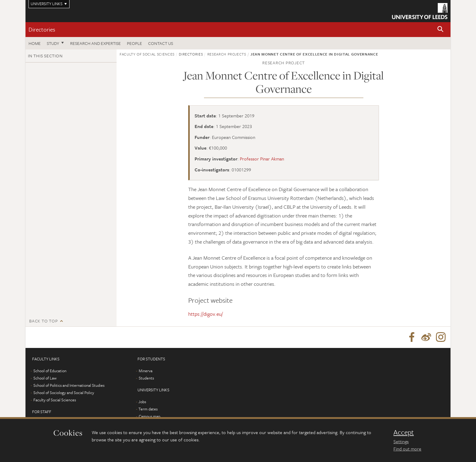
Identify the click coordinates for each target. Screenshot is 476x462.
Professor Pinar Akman (262, 159)
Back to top (43, 321)
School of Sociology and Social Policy (64, 393)
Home (35, 43)
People (134, 43)
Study (53, 43)
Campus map (150, 416)
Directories (42, 29)
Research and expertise (95, 43)
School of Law (45, 378)
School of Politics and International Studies (69, 385)
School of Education (50, 371)
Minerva (146, 371)
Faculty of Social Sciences (147, 54)
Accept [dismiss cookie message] (404, 432)
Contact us (161, 43)
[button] (440, 30)
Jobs (142, 402)
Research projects (227, 54)
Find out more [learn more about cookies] (407, 449)
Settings (401, 441)
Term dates (148, 409)
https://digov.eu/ (206, 314)
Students (146, 378)
